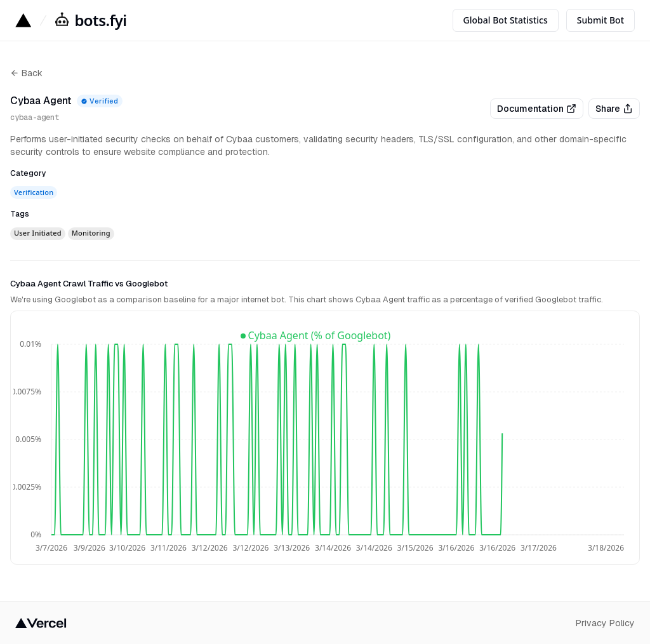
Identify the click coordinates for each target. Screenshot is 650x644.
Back (26, 73)
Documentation (537, 109)
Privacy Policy (605, 623)
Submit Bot (600, 20)
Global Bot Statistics (506, 20)
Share (614, 109)
